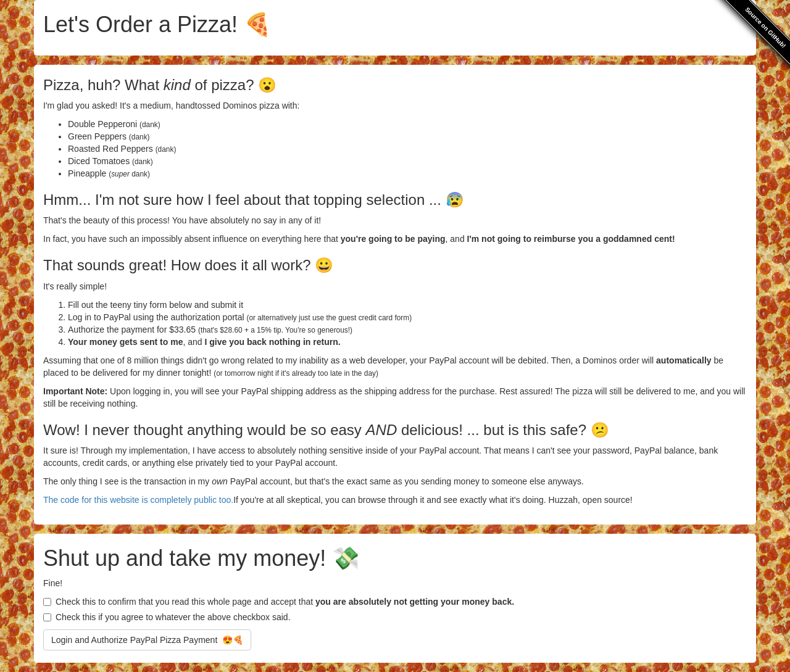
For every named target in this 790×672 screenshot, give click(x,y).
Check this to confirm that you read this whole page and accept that (279, 602)
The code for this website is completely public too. (138, 500)
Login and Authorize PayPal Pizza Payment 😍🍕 (147, 640)
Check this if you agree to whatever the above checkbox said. (167, 617)
